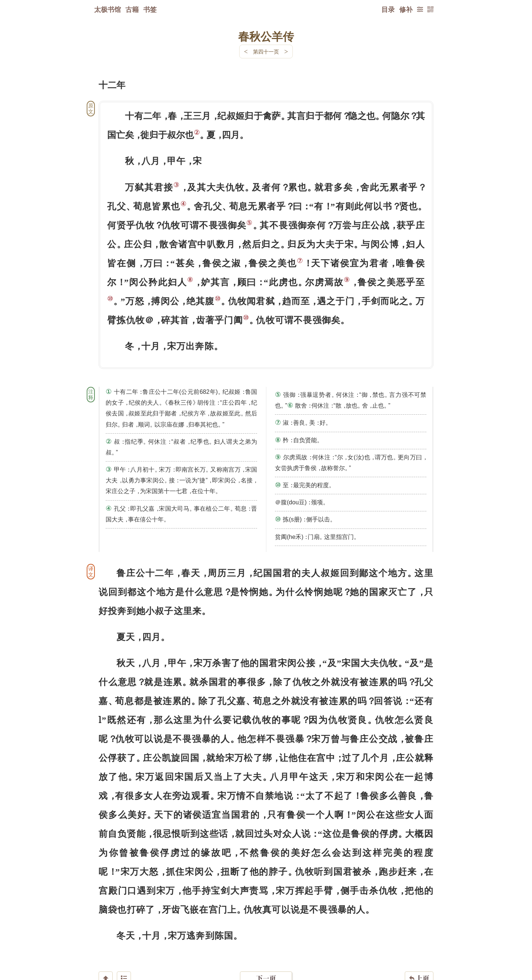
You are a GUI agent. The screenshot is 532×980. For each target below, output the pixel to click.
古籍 (132, 9)
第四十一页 (266, 52)
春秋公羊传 (266, 36)
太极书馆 (108, 9)
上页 (419, 936)
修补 (406, 9)
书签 (150, 9)
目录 (388, 9)
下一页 (266, 936)
